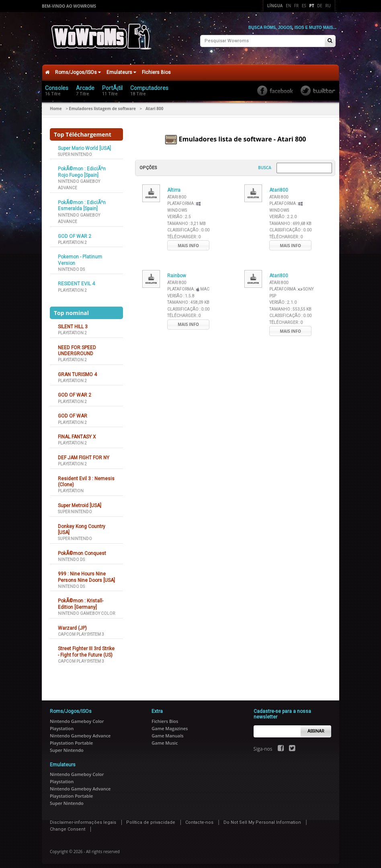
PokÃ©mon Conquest (82, 549)
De (320, 6)
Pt (311, 6)
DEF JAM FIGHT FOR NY (84, 454)
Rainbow (177, 272)
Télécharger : (184, 233)
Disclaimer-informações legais (83, 818)
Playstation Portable (71, 739)
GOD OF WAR (73, 412)
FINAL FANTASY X (77, 433)
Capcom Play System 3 (81, 630)
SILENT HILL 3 (73, 323)
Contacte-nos (199, 818)
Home (56, 104)
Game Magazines (170, 724)
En (288, 6)
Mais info (188, 242)
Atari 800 (177, 193)
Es (304, 6)
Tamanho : (186, 220)
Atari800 (279, 186)
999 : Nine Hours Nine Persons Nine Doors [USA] (86, 573)
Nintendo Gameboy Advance (80, 732)
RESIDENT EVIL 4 (76, 280)
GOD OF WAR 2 (75, 232)
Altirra (174, 186)
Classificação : (188, 226)
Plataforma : (188, 286)
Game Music (165, 739)
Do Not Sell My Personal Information (262, 818)
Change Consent (68, 826)
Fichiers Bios (156, 68)
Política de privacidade (151, 818)
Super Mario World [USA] (84, 144)
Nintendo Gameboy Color (86, 610)
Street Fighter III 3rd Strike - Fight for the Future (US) (86, 648)
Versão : (179, 213)
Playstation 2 (72, 238)
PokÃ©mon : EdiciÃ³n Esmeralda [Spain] (82, 202)
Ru (328, 6)
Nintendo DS (71, 265)
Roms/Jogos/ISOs (78, 68)
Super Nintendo (75, 150)
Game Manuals (167, 732)
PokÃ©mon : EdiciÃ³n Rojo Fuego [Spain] (82, 168)
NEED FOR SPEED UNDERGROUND (77, 347)
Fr (296, 6)
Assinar (316, 727)
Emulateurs (121, 68)
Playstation (71, 487)
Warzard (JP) (72, 624)
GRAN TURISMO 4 (77, 371)
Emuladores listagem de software (102, 104)
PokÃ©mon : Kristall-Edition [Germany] (81, 600)
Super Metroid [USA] (80, 502)
